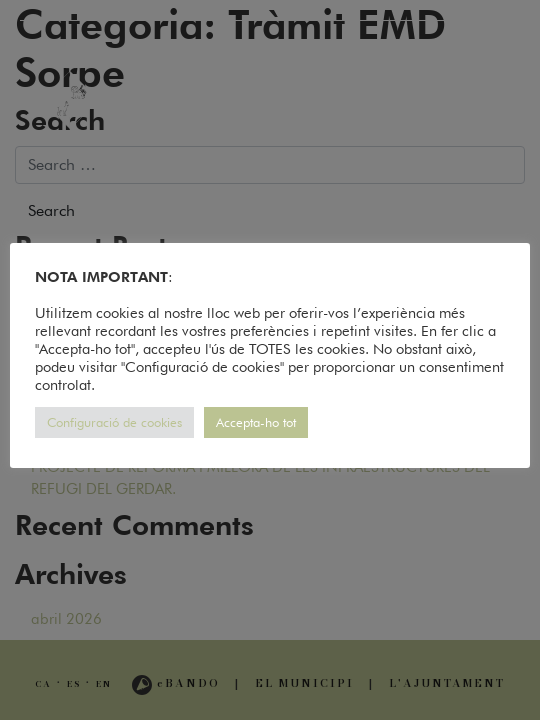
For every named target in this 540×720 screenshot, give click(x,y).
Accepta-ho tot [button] (256, 422)
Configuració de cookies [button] (114, 422)
